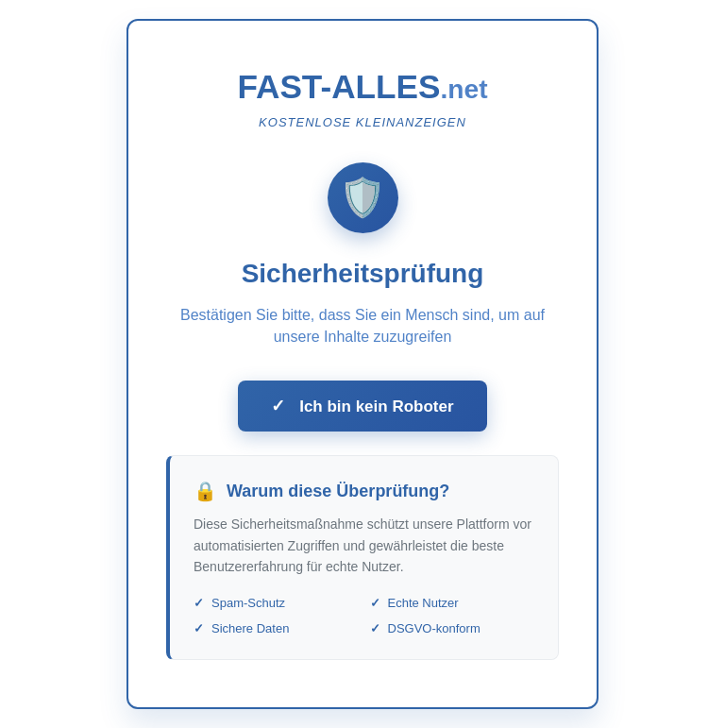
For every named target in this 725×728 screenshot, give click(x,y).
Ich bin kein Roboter (362, 406)
